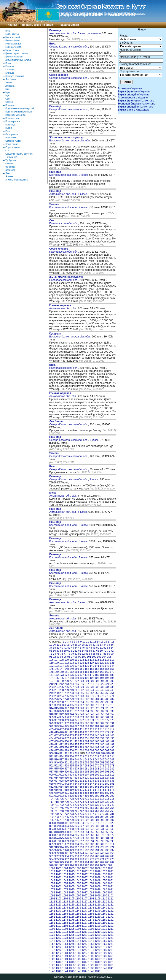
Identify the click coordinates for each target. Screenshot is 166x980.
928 (67, 850)
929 (72, 850)
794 (112, 817)
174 (67, 675)
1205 (72, 929)
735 (77, 805)
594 (87, 772)
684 (82, 793)
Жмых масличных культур (18, 60)
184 (51, 678)
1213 (59, 932)
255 (82, 693)
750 (87, 808)
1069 (98, 887)
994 (72, 865)
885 (112, 838)
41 (65, 648)
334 (87, 711)
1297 (85, 956)
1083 (59, 893)
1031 (111, 874)
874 (56, 838)
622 (97, 778)
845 (107, 829)
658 (82, 787)
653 (56, 787)
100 (84, 657)
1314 (65, 962)
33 (101, 645)
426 (92, 732)
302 (56, 705)
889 (67, 841)
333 (82, 711)
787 (77, 817)
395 (67, 726)
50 (98, 648)
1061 (111, 883)
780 (107, 814)
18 (113, 642)
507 (107, 750)
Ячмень (9, 177)
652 (51, 787)
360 (87, 717)
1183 (59, 923)
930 (77, 850)
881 (92, 838)
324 (102, 708)
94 (61, 657)
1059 (98, 883)
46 (83, 648)
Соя (7, 151)
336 (97, 711)
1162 (52, 917)
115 (97, 660)
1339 (98, 968)
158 (51, 672)
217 (87, 684)
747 (72, 808)
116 (102, 660)
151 (82, 669)
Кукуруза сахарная (15, 76)
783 (56, 817)
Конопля (10, 66)
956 (77, 856)
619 (82, 778)
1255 (72, 944)
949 (107, 853)
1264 (65, 947)
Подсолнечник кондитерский (20, 108)
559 (107, 763)
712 (92, 799)
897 (107, 841)
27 (80, 645)
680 (62, 793)
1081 (111, 890)
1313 (59, 962)
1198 (91, 926)
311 (102, 705)
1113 (59, 902)
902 (67, 844)
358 (77, 717)
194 (102, 678)
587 (51, 772)
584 (102, 769)
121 (62, 663)
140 (92, 666)
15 (102, 642)
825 (72, 826)
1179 (98, 920)
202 (77, 681)
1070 (104, 887)
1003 (59, 868)
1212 (52, 932)
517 (93, 754)
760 (72, 811)
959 (92, 856)
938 (51, 853)
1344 (65, 971)
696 (77, 796)
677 (112, 790)
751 (92, 808)
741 (107, 805)
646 (87, 784)
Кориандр (10, 70)
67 (94, 651)
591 (72, 772)
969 (77, 859)
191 (87, 678)
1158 (91, 914)
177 (82, 675)
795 (51, 820)
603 (67, 775)
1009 (98, 868)
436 (77, 735)
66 (90, 651)
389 (102, 723)
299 (107, 702)
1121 (111, 902)
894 (92, 841)
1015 (72, 871)
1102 (52, 899)
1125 (72, 905)
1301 (111, 956)
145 (51, 669)
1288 (91, 953)
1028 (91, 874)
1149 (98, 911)
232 (97, 687)
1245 (72, 941)
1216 (78, 932)
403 (107, 726)
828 (87, 826)
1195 (72, 926)
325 (107, 708)
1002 (52, 868)
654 (62, 787)
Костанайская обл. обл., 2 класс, (69, 206)
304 (67, 705)
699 (92, 796)
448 (72, 738)
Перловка (10, 105)
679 (56, 793)
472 (62, 744)
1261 (111, 944)
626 (51, 781)
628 (62, 781)
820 (112, 823)
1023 (59, 874)
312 (107, 705)
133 (56, 666)
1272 (52, 950)
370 (72, 720)
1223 (59, 935)
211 (56, 684)
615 (62, 778)
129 (102, 663)
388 (97, 723)
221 (107, 684)
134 (62, 666)
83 (87, 654)
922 (102, 847)
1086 (78, 893)
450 (82, 738)
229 (82, 687)
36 (112, 645)
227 (72, 687)
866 (82, 835)
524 (62, 757)
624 (107, 778)
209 (112, 681)
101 (89, 657)
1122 (52, 905)
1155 (72, 914)
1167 (85, 917)
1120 (104, 902)
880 (87, 838)
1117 (85, 902)
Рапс (8, 131)
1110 (104, 899)
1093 (59, 896)
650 (107, 784)
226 (67, 687)
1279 (98, 950)
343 (67, 714)
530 (92, 757)
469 (112, 741)
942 (72, 853)
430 (112, 732)
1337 (85, 968)
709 (77, 799)
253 (72, 693)
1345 (72, 971)
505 (97, 750)
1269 (98, 947)
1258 (91, 944)
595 (92, 772)
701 (102, 796)
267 (77, 696)
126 (87, 663)
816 (92, 823)
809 (56, 823)
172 (56, 675)
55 (51, 651)
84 (90, 654)
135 (67, 666)
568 (87, 766)
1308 (91, 959)
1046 (78, 880)
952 (56, 856)
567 (82, 766)
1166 (78, 917)
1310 (104, 959)
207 (102, 681)
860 (51, 835)
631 (77, 781)
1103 (59, 899)
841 (87, 829)
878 (77, 838)
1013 (59, 871)
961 (102, 856)
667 (62, 790)
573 (112, 766)
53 (108, 648)
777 (92, 814)
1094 (65, 896)
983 (82, 862)
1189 (98, 923)
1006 (78, 868)
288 (51, 702)
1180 (104, 920)
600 (51, 775)
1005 (72, 868)
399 (87, 726)
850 (67, 832)
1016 (78, 871)
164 (82, 672)
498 (62, 750)
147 (62, 669)
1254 (65, 944)
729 (112, 802)
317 (67, 708)
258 (97, 693)
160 (62, 672)
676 (107, 790)
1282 (52, 953)
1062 (52, 887)
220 (102, 684)
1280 (104, 950)
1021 (111, 871)
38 (54, 648)
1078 (91, 890)
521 (113, 754)
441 (102, 735)
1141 (111, 908)
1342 (52, 971)
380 (56, 723)
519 (103, 754)
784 (62, 817)
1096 (78, 896)
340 (51, 714)
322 (92, 708)
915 (67, 847)
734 (72, 805)
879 (82, 838)
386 (87, 723)
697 (82, 796)
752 (97, 808)
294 (82, 702)
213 (67, 684)
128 (97, 663)
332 (77, 711)
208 (107, 681)
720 (67, 802)
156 (107, 669)
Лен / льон (11, 79)
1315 (72, 962)
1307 (85, 959)
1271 (111, 947)
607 (87, 775)
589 (62, 772)
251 (62, 693)
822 (56, 826)
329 (62, 711)
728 (107, 802)
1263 (59, 947)
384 (77, 723)
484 (56, 747)
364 (107, 717)
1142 (52, 911)
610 (102, 775)
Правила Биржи (69, 25)
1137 (85, 908)
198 (56, 681)
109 (67, 660)
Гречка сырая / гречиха (17, 53)
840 (82, 829)
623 (102, 778)
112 (82, 660)
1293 (59, 956)
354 (56, 717)
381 (62, 723)
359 (82, 717)
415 (102, 729)
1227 (85, 935)
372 (82, 720)
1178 (91, 920)
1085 (72, 893)
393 (56, 726)
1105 (72, 899)
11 (87, 642)
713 (97, 799)
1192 (52, 926)
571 (102, 766)
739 (97, 805)
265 (67, 696)
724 (87, 802)
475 (77, 744)
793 (107, 817)
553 (77, 763)
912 (51, 847)
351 (107, 714)
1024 (65, 874)
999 (97, 865)
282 (87, 699)
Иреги (8, 63)
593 (82, 772)
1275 (72, 950)
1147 (85, 911)
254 (77, 693)
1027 (85, 874)
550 (62, 763)
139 (87, 666)
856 (97, 832)
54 (112, 648)
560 (112, 763)
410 (77, 729)
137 (77, 666)
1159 (98, 914)
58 (61, 651)
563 (62, 766)
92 (54, 657)
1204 (65, 929)
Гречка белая (12, 50)
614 (56, 778)
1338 (91, 968)
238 (62, 690)
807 (112, 820)
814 (82, 823)
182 (107, 675)
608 (92, 775)
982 (77, 862)
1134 (65, 908)
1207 (85, 929)
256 (87, 693)
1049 (98, 880)
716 (112, 799)
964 (51, 859)
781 (112, 814)
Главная (12, 25)
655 (67, 787)
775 (82, 814)
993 (67, 865)
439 (92, 735)
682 (72, 793)
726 (97, 802)
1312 (52, 962)
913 (56, 847)
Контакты (59, 977)
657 (77, 787)
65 (87, 651)
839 (77, 829)
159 (56, 672)
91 (51, 657)
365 (112, 717)
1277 (85, 950)
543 (92, 760)
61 (72, 651)
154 (97, 669)
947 (97, 853)
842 (92, 829)
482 (112, 744)
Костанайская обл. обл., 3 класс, (69, 173)
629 (67, 781)
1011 (111, 868)
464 (87, 741)
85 (94, 654)
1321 (111, 962)
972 (92, 859)
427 (97, 732)
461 (72, 741)
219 (97, 684)
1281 (111, 950)
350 (102, 714)
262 (51, 696)
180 (97, 675)
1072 (52, 890)
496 (51, 750)
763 (87, 811)
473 (67, 744)
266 (72, 696)
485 (62, 747)
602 (62, 775)
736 (82, 805)
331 (72, 711)
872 (112, 835)
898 (112, 841)
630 (72, 781)
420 (62, 732)
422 (72, 732)
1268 (91, 947)
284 (97, 699)
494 (107, 747)
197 (51, 681)
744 (56, 808)
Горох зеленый (13, 37)
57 (58, 651)
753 (102, 808)
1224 (65, 935)
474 (72, 744)
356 (67, 717)
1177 (85, 920)
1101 (111, 896)
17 (109, 642)
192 (92, 678)
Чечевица (10, 167)
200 (67, 681)
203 (82, 681)
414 (97, 729)
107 (56, 660)
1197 (85, 926)
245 (97, 690)
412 (87, 729)
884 (107, 838)
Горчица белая (13, 40)
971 (87, 859)
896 (102, 841)
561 (51, 766)
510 (56, 754)
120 (56, 663)
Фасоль (9, 164)
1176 (78, 920)
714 (102, 799)
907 (92, 844)
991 (56, 865)
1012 (52, 871)
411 (82, 729)
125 (82, 663)
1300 (104, 956)
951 (51, 856)
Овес (8, 99)
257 (92, 693)
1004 (65, 868)
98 (76, 657)
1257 (85, 944)
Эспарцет (10, 170)
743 (51, 808)
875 (62, 838)
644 (77, 784)
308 (87, 705)
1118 (91, 902)
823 (62, 826)
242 (82, 690)
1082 (52, 893)
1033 (59, 877)
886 (51, 841)
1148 (91, 911)
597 (102, 772)
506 (102, 750)
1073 (59, 890)
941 (67, 853)
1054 (65, 883)
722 (77, 802)
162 (72, 672)
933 (92, 850)
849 (62, 832)
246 (102, 690)
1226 (78, 935)
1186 (78, 923)
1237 (85, 938)
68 (98, 651)
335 (92, 711)
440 (97, 735)
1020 (104, 871)
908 (97, 844)
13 (95, 642)
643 (72, 784)
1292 (52, 956)
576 (62, 769)
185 (56, 678)
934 (97, 850)
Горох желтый (12, 34)
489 (82, 747)
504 (92, 750)
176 (77, 675)
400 (92, 726)
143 (107, 666)
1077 (85, 890)
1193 (59, 926)
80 (76, 654)
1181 (111, 920)
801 (82, 820)
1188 (91, 923)
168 (102, 672)
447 (67, 738)
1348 (91, 971)
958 (87, 856)
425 (87, 732)
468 (107, 741)
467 (102, 741)
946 (92, 853)
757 (56, 811)
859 (112, 832)
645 (82, 784)
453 (97, 738)
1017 (85, 871)
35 (108, 645)
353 (51, 717)
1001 (109, 865)
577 (67, 769)
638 (112, 781)
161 (67, 672)
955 (72, 856)
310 (97, 705)
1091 (111, 893)
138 (82, 666)
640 (56, 784)
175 (72, 675)
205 (92, 681)
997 (87, 865)
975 (107, 859)
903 (72, 844)
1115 (72, 902)
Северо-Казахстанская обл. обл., (69, 45)
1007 (85, 868)
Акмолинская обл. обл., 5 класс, (69, 193)
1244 (65, 941)
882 (97, 838)
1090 (104, 893)
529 (87, 757)
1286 (78, 953)
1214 (65, 932)
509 (51, 754)
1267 (85, 947)
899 (51, 844)
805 (102, 820)
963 (112, 856)
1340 (104, 968)
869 (97, 835)
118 (112, 660)
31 (94, 645)
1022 (52, 874)
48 (90, 648)
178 (87, 675)
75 (58, 654)
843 (97, 829)
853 (82, 832)
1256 (78, 944)
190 (82, 678)
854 (87, 832)
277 (62, 699)
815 (87, 823)
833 (112, 826)
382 (67, 723)
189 (77, 678)
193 (97, 678)
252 (67, 693)
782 (51, 817)
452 (92, 738)
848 (56, 832)
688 (102, 793)
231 (92, 687)
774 (77, 814)
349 (97, 714)
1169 (98, 917)
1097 (85, 896)
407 (62, 729)
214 (72, 684)
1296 (78, 956)
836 (62, 829)
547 (112, 760)
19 (51, 645)
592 (77, 772)
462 (77, 741)
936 (107, 850)
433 (62, 735)
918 (82, 847)
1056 (78, 883)
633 (87, 781)
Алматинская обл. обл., (64, 307)
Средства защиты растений (19, 154)
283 (92, 699)
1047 (85, 880)
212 (62, 684)
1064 (65, 887)
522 (51, 757)
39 (58, 648)
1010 (104, 868)
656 (72, 787)
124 (77, 663)
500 (72, 750)
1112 (52, 902)
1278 (91, 950)
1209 (98, 929)
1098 (91, 896)
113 (87, 660)
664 (112, 787)
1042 (52, 880)
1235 (72, 938)
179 (92, 675)
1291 (111, 953)
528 (82, 757)
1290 (104, 953)
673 (92, 790)
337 (102, 711)
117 (107, 660)
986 (97, 862)
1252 (52, 944)
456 (112, 738)
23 (65, 645)
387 (92, 723)
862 (62, 835)
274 (112, 696)
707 (67, 799)
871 (107, 835)
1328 (91, 965)
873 (51, 838)
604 (72, 775)
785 (67, 817)
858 (107, 832)
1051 (111, 880)
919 (87, 847)
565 (72, 766)
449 (77, 738)
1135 (72, 908)
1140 (104, 908)
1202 (52, 929)
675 (102, 790)
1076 (78, 890)
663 (107, 787)
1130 (104, 905)
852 (77, 832)
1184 (65, 923)
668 (67, 790)
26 (76, 645)
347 (87, 714)
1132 (52, 908)
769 (51, 814)
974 (102, 859)
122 (67, 663)
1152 (52, 914)
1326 (78, 965)
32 (98, 645)
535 (51, 760)
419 (56, 732)
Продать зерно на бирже (38, 25)
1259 (98, 944)
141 (97, 666)
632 (82, 781)
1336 (78, 968)
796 (56, 820)
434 (67, 735)
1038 (91, 877)
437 (82, 735)
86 (98, 654)
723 (82, 802)
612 (112, 775)
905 (82, 844)
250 (56, 693)
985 (92, 862)
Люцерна (10, 86)
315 (56, 708)
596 (97, 772)
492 (97, 747)
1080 (104, 890)
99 (80, 657)
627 (56, 781)
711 (87, 799)
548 (51, 763)
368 (62, 720)
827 (82, 826)
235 (112, 687)
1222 (52, 935)
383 (72, 723)
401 (97, 726)
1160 (104, 914)
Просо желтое (12, 118)
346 (82, 714)
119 (51, 663)
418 (51, 732)
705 (56, 799)
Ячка (8, 173)
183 (112, 675)
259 (102, 693)
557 (97, 763)
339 (112, 711)
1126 (78, 905)
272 (102, 696)
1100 (104, 896)
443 (112, 735)
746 (67, 808)
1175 (72, 920)
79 (72, 654)
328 (56, 711)
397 (77, 726)
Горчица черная (13, 47)
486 (67, 747)
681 (67, 793)
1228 (91, 935)
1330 (104, 965)
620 (87, 778)
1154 (65, 914)
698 (87, 796)
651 (112, 784)
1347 (85, 971)
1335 (72, 968)
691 (51, 796)
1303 (59, 959)
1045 (72, 880)
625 (112, 778)
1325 (72, 965)
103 (99, 657)
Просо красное (13, 121)
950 (112, 853)
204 (87, 681)
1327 (85, 965)
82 (83, 654)
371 (77, 720)
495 (112, 747)
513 (72, 754)
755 (112, 808)
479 (97, 744)
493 (102, 747)
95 (65, 657)
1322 (52, 965)
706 (62, 799)
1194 (65, 926)
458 (56, 741)
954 (67, 856)
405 (51, 729)
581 (87, 769)
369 (67, 720)
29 (87, 645)
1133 (59, 908)
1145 (72, 911)
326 (112, 708)
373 (87, 720)
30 (90, 645)
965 (56, 859)
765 (97, 811)
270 (92, 696)
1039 (98, 877)
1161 (111, 914)
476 (82, 744)
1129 (98, 905)
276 (56, 699)
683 (77, 793)
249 (51, 693)
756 (51, 811)
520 (109, 754)
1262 (52, 947)
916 (72, 847)
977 (51, 862)
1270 (104, 947)
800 (77, 820)
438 (87, 735)
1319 (98, 962)
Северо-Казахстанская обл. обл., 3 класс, (75, 439)
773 (72, 814)
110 (72, 660)
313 (112, 705)
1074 (65, 890)
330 (67, 711)
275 (51, 699)
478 (92, 744)
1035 (72, 877)
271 (97, 696)
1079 (98, 890)
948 (102, 853)
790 (92, 817)
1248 (91, 941)
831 (102, 826)
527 (77, 757)
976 (112, 859)
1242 (52, 941)
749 (82, 808)
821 (51, 826)
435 (72, 735)
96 (69, 657)
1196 (78, 926)
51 (101, 648)
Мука (8, 92)
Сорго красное (13, 147)
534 (112, 757)
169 (107, 672)
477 (87, 744)
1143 (59, 911)
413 (92, 729)
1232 (52, 938)
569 (92, 766)
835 (56, 829)
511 (62, 754)
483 (51, 747)
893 (87, 841)
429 (107, 732)
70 (105, 651)
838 (72, 829)
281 (82, 699)
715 (107, 799)
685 (87, 793)
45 (80, 648)
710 (82, 799)
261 (112, 693)
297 (97, 702)
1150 (104, 911)
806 (107, 820)
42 (69, 648)
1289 (98, 953)
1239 (98, 938)
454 (102, 738)
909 (102, 844)
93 (58, 657)
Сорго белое (12, 144)
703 (112, 796)
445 (56, 738)
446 (62, 738)
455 (107, 738)
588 (56, 772)
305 (72, 705)
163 (77, 672)
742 (112, 805)
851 (72, 832)
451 (87, 738)
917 (77, 847)
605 (77, 775)
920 (92, 847)
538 (67, 760)
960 (97, 856)
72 (112, 651)
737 (87, 805)
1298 (91, 956)
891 (77, 841)
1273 (59, 950)
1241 (111, 938)
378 (112, 720)
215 (77, 684)
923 (107, 847)
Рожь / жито (11, 138)
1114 (65, 902)
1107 (85, 899)
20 (54, 645)
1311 (111, 959)
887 (56, 841)
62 (76, 651)
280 (77, 699)
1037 (85, 877)
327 (51, 711)
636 (102, 781)
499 (67, 750)
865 (77, 835)
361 (92, 717)
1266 (78, 947)
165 (87, 672)
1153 (59, 914)
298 (102, 702)
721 (72, 802)
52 (105, 648)
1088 (91, 893)
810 (62, 823)
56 (54, 651)
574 (51, 769)
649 (102, 784)
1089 (98, 893)
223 (51, 687)
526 (72, 757)
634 (92, 781)
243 (87, 690)
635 (97, 781)
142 (102, 666)
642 (67, 784)
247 (107, 690)
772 (67, 814)
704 (51, 799)
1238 (91, 938)
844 (102, 829)
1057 (85, 883)
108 (62, 660)
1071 (111, 887)
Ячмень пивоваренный (17, 180)
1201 (111, 926)
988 (107, 862)
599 (112, 772)
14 (98, 642)
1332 (52, 968)
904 (77, 844)
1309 (98, 959)
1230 (104, 935)
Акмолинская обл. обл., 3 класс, (69, 601)
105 (109, 657)
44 (76, 648)
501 (77, 750)
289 (56, 702)
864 (72, 835)
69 (101, 651)
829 (92, 826)
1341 (111, 968)
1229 (98, 935)
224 (56, 687)
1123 (59, 905)
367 (56, 720)
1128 (91, 905)
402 (102, 726)
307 (82, 705)
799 (72, 820)
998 (92, 865)
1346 (78, 971)
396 (72, 726)
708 (72, 799)
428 (102, 732)
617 (72, 778)
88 (105, 654)
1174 (65, 920)
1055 (72, 883)
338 (107, 711)
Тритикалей (11, 157)
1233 (59, 938)
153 (92, 669)
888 (62, 841)
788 (82, 817)
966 (62, 859)
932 (87, 850)
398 (82, 726)
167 (97, 672)
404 (112, 726)
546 (107, 760)
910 (107, 844)
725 (92, 802)
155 (102, 669)
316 (62, 708)
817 (97, 823)
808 (51, 823)
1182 (52, 923)
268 (82, 696)
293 (77, 702)
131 (112, 663)
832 (107, 826)
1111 (111, 899)
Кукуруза (10, 73)
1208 (91, 929)
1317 (85, 962)
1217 (85, 932)
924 (112, 847)
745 (62, 808)
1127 (85, 905)
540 (77, 760)
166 (92, 672)
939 (56, 853)
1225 (72, 935)
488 (77, 747)
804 (97, 820)
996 (82, 865)
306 (77, 705)
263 (56, 696)
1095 (72, 896)
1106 (78, 899)
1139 (98, 908)
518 (98, 754)
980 (67, 862)
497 (56, 750)
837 (67, 829)
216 (82, 684)
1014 (65, 871)
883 (102, 838)
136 (72, 666)
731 (56, 805)
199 (62, 681)
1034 (65, 877)
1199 (98, 926)
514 (77, 754)
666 (56, 790)
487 (72, 747)
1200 (104, 926)
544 (97, 760)
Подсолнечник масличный (18, 112)
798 (67, 820)
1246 (78, 941)
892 (82, 841)
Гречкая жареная (14, 57)
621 (92, 778)
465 (92, 741)
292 (72, 702)
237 (56, 690)
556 (92, 763)
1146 (78, 911)
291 (67, 702)
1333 (59, 968)
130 (107, 663)
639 (51, 784)
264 (62, 696)
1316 (78, 962)
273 (107, 696)
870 (102, 835)
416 (107, 729)
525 (67, 757)
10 (84, 642)
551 (67, 763)
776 (87, 814)
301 (51, 705)
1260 (104, 944)
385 (82, 723)
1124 (65, 905)
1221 (111, 932)
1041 (111, 877)
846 (112, 829)
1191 (111, 923)
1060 (104, 883)
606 (82, 775)
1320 (104, 962)
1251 (111, 941)
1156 (78, 914)
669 (72, 790)
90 (112, 654)
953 (62, 856)
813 (77, 823)
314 (51, 708)
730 (51, 805)
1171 (111, 917)
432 (56, 735)
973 (97, 859)
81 (80, 654)
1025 (72, 874)
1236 (78, 938)
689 (107, 793)
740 (102, 805)
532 (102, 757)
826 (77, 826)
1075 (72, 890)
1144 (65, 911)
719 (62, 802)
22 (61, 645)
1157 (85, 914)
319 (77, 708)
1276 (78, 950)
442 (107, 735)
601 (56, 775)
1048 (91, 880)
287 (112, 699)
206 (97, 681)
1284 (65, 953)
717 (51, 802)
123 (72, 663)
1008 (91, 868)
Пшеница (10, 125)
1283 (59, 953)
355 (62, 717)
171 (51, 675)
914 (62, 847)
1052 (52, 883)
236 (51, 690)
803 (92, 820)
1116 (78, 902)
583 (97, 769)
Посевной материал (15, 115)
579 (77, 769)
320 (82, 708)
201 (72, 681)
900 (56, 844)
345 (77, 714)
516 (88, 754)
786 (72, 817)
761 (77, 811)
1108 (91, 899)
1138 (91, 908)
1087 (85, 893)
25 (72, 645)
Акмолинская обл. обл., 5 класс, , (75, 32)
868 (92, 835)
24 (69, 645)
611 (107, 775)
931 (82, 850)
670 (77, 790)
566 (77, 766)
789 (87, 817)
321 (87, 708)
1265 (72, 947)
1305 (72, 959)
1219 (98, 932)
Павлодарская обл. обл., (64, 222)
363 (102, 717)
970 (82, 859)
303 (62, 705)
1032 (52, 877)
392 (51, 726)
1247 (85, 941)
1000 (103, 865)
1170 (104, 917)
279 (72, 699)
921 (97, 847)
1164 (65, 917)
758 (62, 811)
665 (51, 790)
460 (67, 741)
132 (51, 666)
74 (54, 654)
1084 (65, 893)
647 (92, 784)
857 (102, 832)
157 (112, 669)
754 (107, 808)
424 (82, 732)
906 (87, 844)
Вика (8, 31)
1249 (98, 941)
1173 (59, 920)
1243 (59, 941)
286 (107, 699)
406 (56, 729)
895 (97, 841)
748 (77, 808)
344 (72, 714)
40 (61, 648)
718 (56, 802)
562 (56, 766)
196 (112, 678)
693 (62, 796)
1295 (72, 956)
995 (77, 865)
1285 (72, 953)
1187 (85, 923)
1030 (104, 874)
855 (92, 832)
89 (108, 654)
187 (67, 678)
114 (92, 660)
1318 (91, 962)
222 (112, 684)
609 (97, 775)
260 (107, 693)
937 (112, 850)
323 (97, 708)
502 (82, 750)
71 (108, 651)
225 (62, 687)
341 (56, 714)
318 (72, 708)
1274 (65, 950)
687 (97, 793)
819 (107, 823)
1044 (65, 880)
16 (106, 642)
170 (112, 672)
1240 (104, 938)
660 (92, 787)
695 (72, 796)
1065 (72, 887)
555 (87, 763)
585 (107, 769)
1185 (72, 923)
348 (92, 714)
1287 (85, 953)
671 (82, 790)
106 (51, 660)
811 (67, 823)
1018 (91, 871)
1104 (65, 899)
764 (92, 811)
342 (62, 714)
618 (77, 778)
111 (77, 660)
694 (67, 796)
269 (87, 696)
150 (77, 669)
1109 (98, 899)
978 (56, 862)
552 (72, 763)
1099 (98, 896)
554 (82, 763)
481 (107, 744)
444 (51, 738)
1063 (59, 887)
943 (77, 853)
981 (72, 862)
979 (62, 862)
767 (107, 811)
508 (112, 750)
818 (102, 823)
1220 (104, 932)
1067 (85, 887)
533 (107, 757)
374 (92, 720)
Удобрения (11, 160)
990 (51, 865)
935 (102, 850)
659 (87, 787)
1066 (78, 887)
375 (97, 720)
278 (67, 699)
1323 (59, 965)
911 (112, 844)
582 (92, 769)
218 (92, 684)
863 (67, 835)
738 (92, 805)
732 (62, 805)
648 (97, 784)
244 (92, 690)
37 (51, 648)
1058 (91, 883)
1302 (52, 959)
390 (107, 723)
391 (112, 723)
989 (112, 862)
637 (107, 781)
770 (56, 814)
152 (87, 669)
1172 (52, 920)
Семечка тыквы (13, 141)
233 (102, 687)
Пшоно (9, 128)
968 (72, 859)
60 (69, 651)
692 (56, 796)
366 (51, 720)
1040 (104, 877)
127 (92, 663)
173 (62, 675)
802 (87, 820)
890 (72, 841)
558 (102, 763)
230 (87, 687)
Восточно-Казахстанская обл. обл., (71, 139)
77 (65, 654)
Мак (7, 89)
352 (112, 714)
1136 (78, 908)
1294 (65, 956)
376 (102, 720)
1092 (52, 896)
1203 (59, 929)
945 (87, 853)
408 (67, 729)
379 (51, 723)
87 (101, 654)
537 (62, 760)
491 (92, 747)
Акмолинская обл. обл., (64, 617)
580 (82, 769)
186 (62, 678)
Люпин (9, 83)
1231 (111, 935)
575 (56, 769)
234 (107, 687)
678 (51, 793)
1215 (72, 932)
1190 (104, 923)
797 (62, 820)
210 (51, 684)
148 (67, 669)
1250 (104, 941)
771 (62, 814)
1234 (65, 938)
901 (62, 844)
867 (87, 835)
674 (97, 790)
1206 (78, 929)
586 (112, 769)
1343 (59, 971)
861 (56, 835)
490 (87, 747)
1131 (111, 905)
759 (67, 811)
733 (67, 805)
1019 (98, 871)
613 (51, 778)
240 (72, 690)
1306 (78, 959)
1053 (59, 883)
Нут (7, 96)
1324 (65, 965)
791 (97, 817)
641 (62, 784)
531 (97, 757)
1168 (91, 917)
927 (62, 850)
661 (97, 787)
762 (82, 811)
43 (72, 648)
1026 (78, 874)
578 (72, 769)
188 (72, 678)
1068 (91, 887)
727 (102, 802)
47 (87, 648)
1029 (98, 874)
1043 (59, 880)
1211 (111, 929)
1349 (98, 971)
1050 (104, 880)
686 (92, 793)
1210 (104, 929)
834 (51, 829)
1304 (65, 959)
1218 (91, 932)
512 (67, 754)
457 (51, 741)
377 (107, 720)
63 (80, 651)
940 (62, 853)
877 (72, 838)
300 (112, 702)
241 (77, 690)
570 (97, 766)
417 (112, 729)
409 (72, 729)
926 (56, 850)
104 (104, 657)
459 (62, 741)
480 (102, 744)
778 (97, 814)
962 (107, 856)
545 (102, 760)
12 (91, 642)
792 (102, 817)
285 (102, 699)
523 (56, 757)
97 (72, 657)
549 (56, 763)
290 (62, 702)
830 (97, 826)
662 (102, 787)
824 (67, 826)
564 (67, 766)
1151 (111, 911)
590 (67, 772)
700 (97, 796)
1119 (98, 902)
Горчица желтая (13, 44)
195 (107, 678)
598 (107, 772)
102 (94, 657)
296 (92, 702)
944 (82, 853)
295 (87, 702)
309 (92, 705)
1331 (111, 965)
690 (112, 793)
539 (72, 760)
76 (61, 654)
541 (82, 760)
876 (67, 838)
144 (112, 666)
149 (72, 669)
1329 (98, 965)
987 (102, 862)
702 (107, 796)
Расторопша (12, 134)
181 (102, 675)
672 (87, 790)
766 (102, 811)
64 (83, 651)
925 (51, 850)
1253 (59, 944)
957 (82, 856)
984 (87, 862)
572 (107, 766)
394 (62, 726)
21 (58, 645)
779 (102, 814)
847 (51, 832)
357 (72, 717)
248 (112, 690)
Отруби (9, 102)
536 (56, 760)
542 (87, 760)
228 (77, 687)
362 (97, 717)
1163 (59, 917)
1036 (78, 877)
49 (94, 648)
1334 (65, 968)
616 (67, 778)
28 (83, 645)
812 (72, 823)
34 (105, 645)
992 (62, 865)
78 (69, 654)
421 (67, 732)
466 (97, 741)
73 (51, 654)
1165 (72, 917)
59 (65, 651)
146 (56, 669)
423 (77, 732)
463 (82, 741)
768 (112, 811)
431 (51, 735)
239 (67, 690)
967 (67, 859)
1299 (98, 956)
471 (56, 744)
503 (87, 750)
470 (51, 744)
